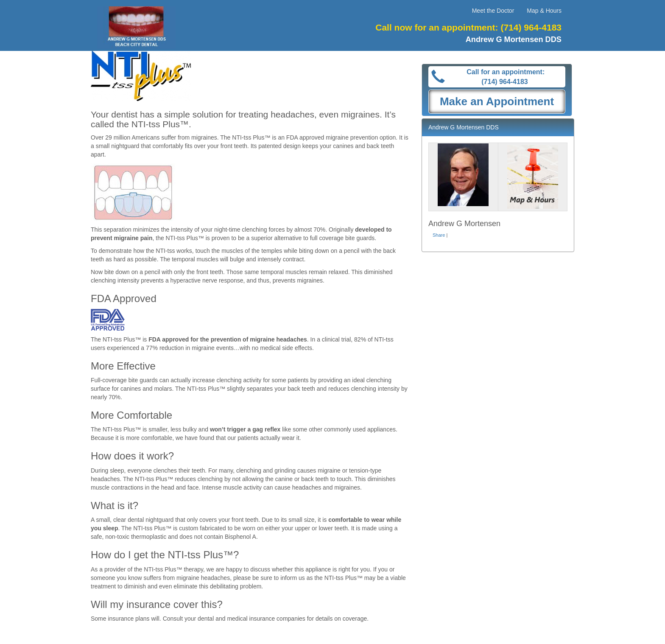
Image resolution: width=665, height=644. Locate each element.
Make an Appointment (497, 101)
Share (439, 235)
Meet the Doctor (493, 11)
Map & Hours (544, 11)
